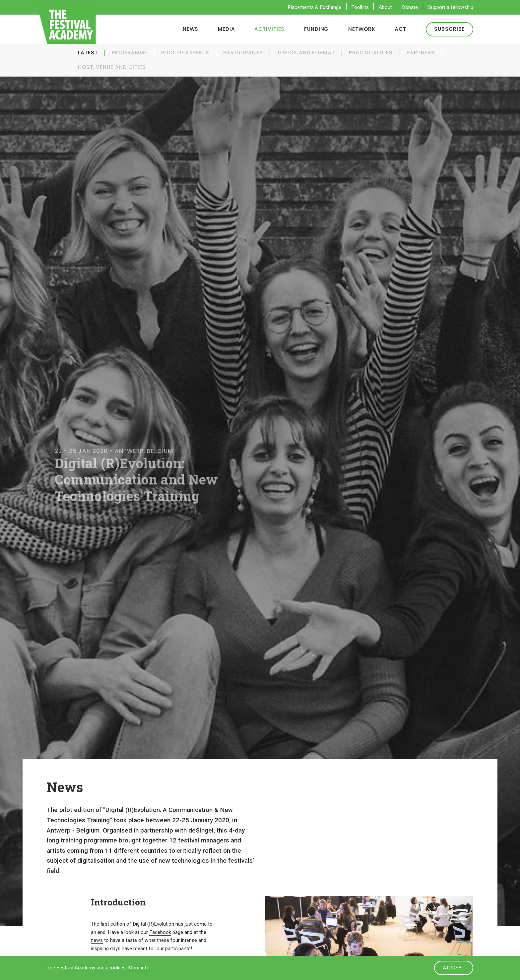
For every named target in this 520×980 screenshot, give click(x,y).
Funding (316, 29)
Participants (243, 53)
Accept (454, 968)
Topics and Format (306, 53)
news (97, 940)
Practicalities (371, 53)
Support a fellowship (451, 7)
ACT (400, 29)
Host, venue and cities (112, 67)
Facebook (160, 932)
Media (226, 29)
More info (139, 968)
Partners (421, 53)
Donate (410, 7)
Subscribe (449, 29)
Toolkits (360, 7)
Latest (88, 53)
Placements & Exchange (314, 7)
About (385, 7)
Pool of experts (185, 53)
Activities (269, 29)
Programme (130, 53)
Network (362, 29)
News (191, 29)
